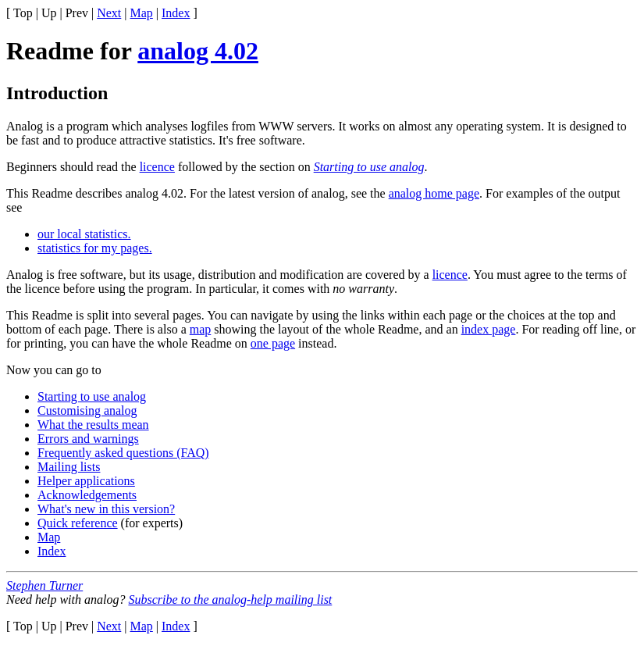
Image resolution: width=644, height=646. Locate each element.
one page (273, 343)
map (201, 329)
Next (109, 13)
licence (157, 167)
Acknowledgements (87, 495)
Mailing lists (69, 467)
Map (142, 13)
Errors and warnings (88, 439)
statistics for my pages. (95, 248)
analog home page (434, 193)
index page (489, 329)
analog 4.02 (198, 51)
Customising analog (87, 410)
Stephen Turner (44, 585)
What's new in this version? (106, 509)
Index (176, 13)
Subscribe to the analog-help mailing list (230, 600)
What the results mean (93, 425)
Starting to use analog (369, 167)
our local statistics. (84, 234)
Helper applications (86, 481)
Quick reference (78, 523)
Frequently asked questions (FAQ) (123, 453)
